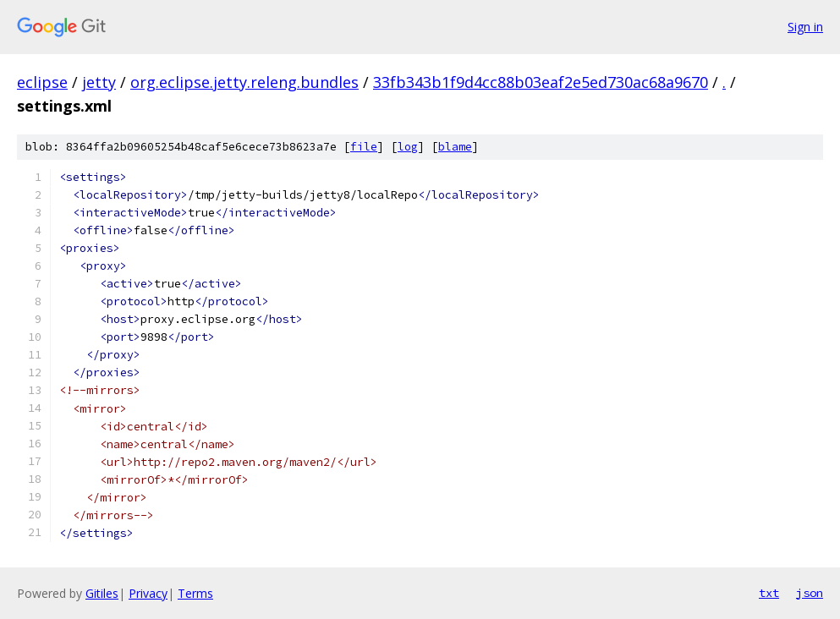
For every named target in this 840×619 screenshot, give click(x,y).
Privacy (148, 593)
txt (769, 593)
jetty (99, 82)
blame (455, 147)
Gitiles (102, 593)
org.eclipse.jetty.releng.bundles (244, 82)
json (810, 593)
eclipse (42, 82)
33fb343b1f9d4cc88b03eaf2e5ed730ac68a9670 (541, 82)
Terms (195, 593)
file (364, 147)
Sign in (805, 27)
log (408, 147)
